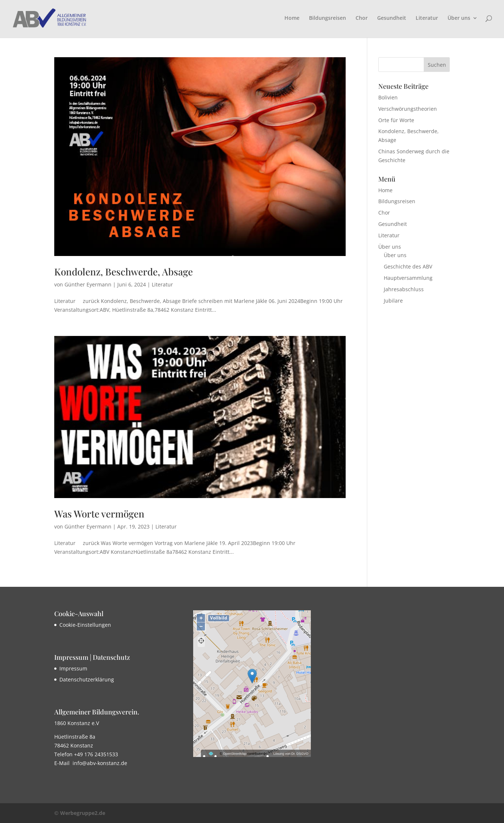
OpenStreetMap (235, 754)
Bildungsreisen (328, 18)
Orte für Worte (396, 120)
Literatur (427, 18)
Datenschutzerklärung (87, 679)
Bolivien (388, 97)
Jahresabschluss (404, 289)
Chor (362, 18)
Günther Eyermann (88, 284)
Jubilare (393, 301)
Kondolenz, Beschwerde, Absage (124, 272)
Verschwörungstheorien (408, 109)
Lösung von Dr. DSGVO (291, 754)
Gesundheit (392, 18)
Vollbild (219, 618)
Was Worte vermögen (99, 514)
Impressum (73, 668)
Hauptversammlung (408, 278)
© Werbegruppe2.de (80, 813)
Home (292, 18)
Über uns (459, 18)
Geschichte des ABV (408, 266)
